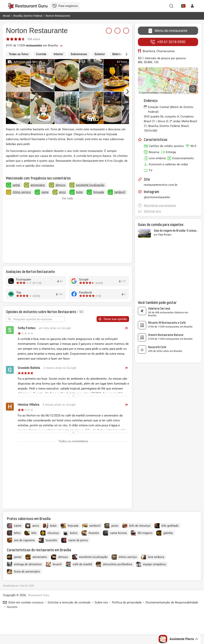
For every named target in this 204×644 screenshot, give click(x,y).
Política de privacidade (127, 602)
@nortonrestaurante (157, 197)
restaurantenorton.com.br (161, 185)
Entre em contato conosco (26, 602)
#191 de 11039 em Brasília (32, 45)
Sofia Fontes (27, 328)
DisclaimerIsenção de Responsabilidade (172, 602)
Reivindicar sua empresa (160, 205)
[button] (123, 54)
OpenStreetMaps (150, 93)
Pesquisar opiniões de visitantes (33, 319)
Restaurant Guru (39, 595)
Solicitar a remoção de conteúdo (69, 602)
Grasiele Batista (29, 368)
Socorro (12, 607)
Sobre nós (101, 602)
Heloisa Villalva (29, 405)
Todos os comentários (73, 441)
